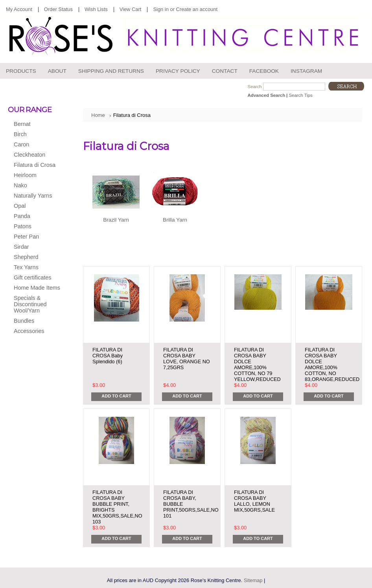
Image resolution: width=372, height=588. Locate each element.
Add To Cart (116, 396)
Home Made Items (37, 288)
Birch (36, 135)
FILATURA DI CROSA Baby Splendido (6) (108, 356)
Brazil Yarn (116, 220)
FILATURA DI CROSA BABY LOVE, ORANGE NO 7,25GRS (187, 359)
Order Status (58, 9)
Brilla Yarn (175, 220)
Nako (36, 186)
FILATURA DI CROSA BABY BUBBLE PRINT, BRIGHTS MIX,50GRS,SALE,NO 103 (117, 507)
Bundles (24, 321)
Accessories (36, 331)
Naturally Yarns (36, 196)
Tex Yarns (36, 268)
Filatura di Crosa (36, 165)
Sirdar (36, 247)
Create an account (197, 9)
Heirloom (36, 176)
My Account (19, 9)
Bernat (36, 124)
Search (255, 87)
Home (98, 115)
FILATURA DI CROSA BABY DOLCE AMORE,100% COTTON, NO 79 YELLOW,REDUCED (257, 364)
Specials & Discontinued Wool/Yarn (30, 304)
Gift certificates (32, 277)
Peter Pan (36, 237)
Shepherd (36, 257)
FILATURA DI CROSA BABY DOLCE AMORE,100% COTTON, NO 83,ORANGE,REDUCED (332, 364)
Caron (36, 145)
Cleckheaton (36, 155)
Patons (36, 227)
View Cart (131, 9)
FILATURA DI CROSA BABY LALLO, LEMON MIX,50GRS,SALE (254, 501)
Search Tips (300, 95)
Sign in (161, 9)
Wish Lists (96, 9)
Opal (36, 206)
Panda (36, 216)
